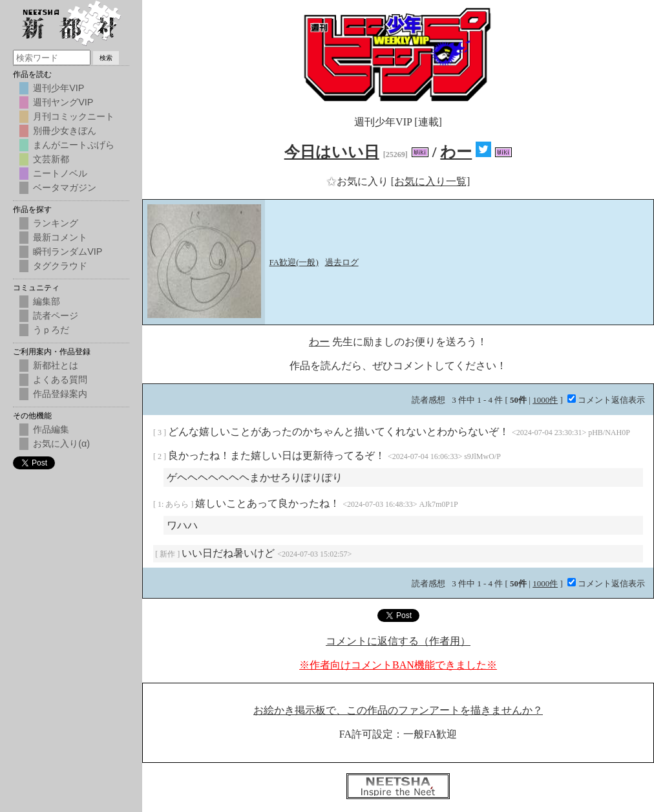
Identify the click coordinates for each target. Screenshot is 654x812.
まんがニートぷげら (74, 145)
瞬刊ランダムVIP (68, 251)
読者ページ (56, 315)
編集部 (47, 301)
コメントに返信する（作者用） (398, 641)
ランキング (56, 223)
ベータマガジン (65, 187)
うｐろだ (51, 330)
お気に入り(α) (61, 443)
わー (456, 152)
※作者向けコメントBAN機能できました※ (398, 665)
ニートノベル (60, 173)
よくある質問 (60, 379)
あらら (178, 504)
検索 (106, 58)
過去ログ (342, 262)
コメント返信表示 (606, 400)
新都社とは (56, 365)
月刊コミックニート (74, 116)
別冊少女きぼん (65, 131)
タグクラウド (60, 266)
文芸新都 (51, 159)
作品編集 (51, 429)
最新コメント (60, 237)
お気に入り (359, 181)
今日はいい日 (332, 152)
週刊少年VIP (58, 88)
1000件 (545, 400)
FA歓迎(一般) (294, 262)
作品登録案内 (60, 394)
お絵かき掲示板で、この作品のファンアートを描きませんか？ (398, 710)
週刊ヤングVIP (63, 102)
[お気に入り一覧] (431, 181)
